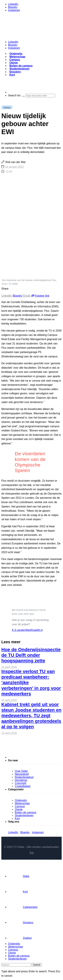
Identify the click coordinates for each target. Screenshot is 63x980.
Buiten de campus (21, 66)
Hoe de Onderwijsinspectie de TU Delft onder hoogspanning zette (31, 655)
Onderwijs (16, 54)
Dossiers (15, 72)
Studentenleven (19, 69)
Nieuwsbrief (22, 774)
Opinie (14, 63)
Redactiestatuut (24, 777)
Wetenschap (17, 57)
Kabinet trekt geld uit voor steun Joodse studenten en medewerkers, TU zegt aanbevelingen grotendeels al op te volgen (31, 716)
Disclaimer (21, 780)
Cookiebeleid (23, 786)
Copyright (20, 783)
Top (32, 853)
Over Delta (21, 771)
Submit (37, 965)
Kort (12, 75)
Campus (15, 60)
